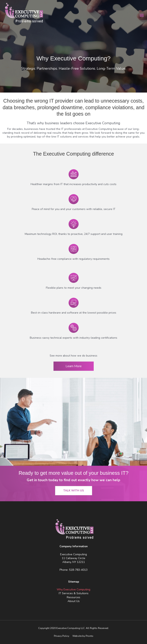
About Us (74, 601)
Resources (73, 597)
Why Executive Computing (73, 589)
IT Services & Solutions (74, 593)
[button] (142, 15)
